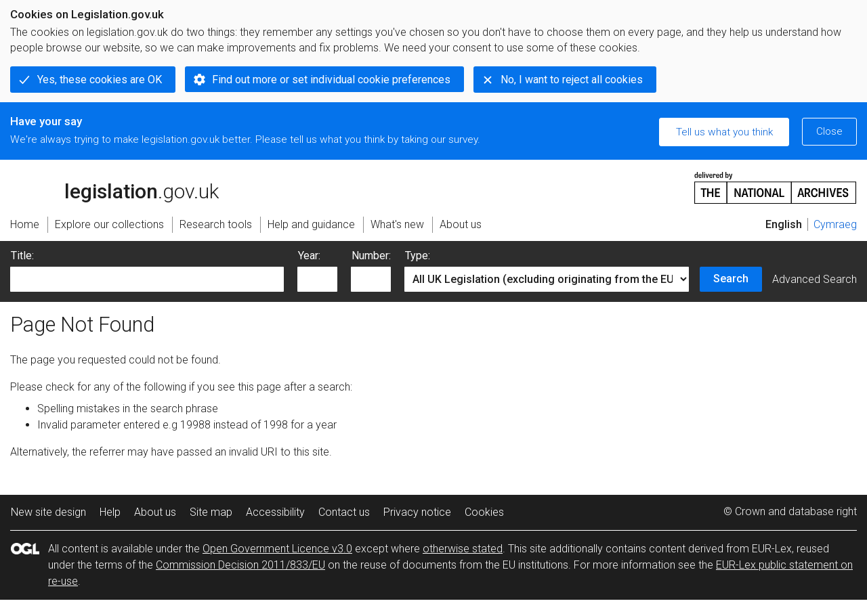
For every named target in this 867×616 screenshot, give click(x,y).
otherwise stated (463, 549)
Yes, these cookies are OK (100, 80)
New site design (48, 512)
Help (110, 512)
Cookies (484, 512)
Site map (211, 512)
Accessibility (275, 512)
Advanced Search (815, 279)
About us (155, 512)
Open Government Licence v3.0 (277, 549)
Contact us (344, 512)
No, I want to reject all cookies (572, 80)
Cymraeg (835, 224)
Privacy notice (417, 512)
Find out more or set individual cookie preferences (331, 80)
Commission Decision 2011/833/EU (240, 565)
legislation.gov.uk (114, 187)
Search (731, 279)
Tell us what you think (724, 132)
